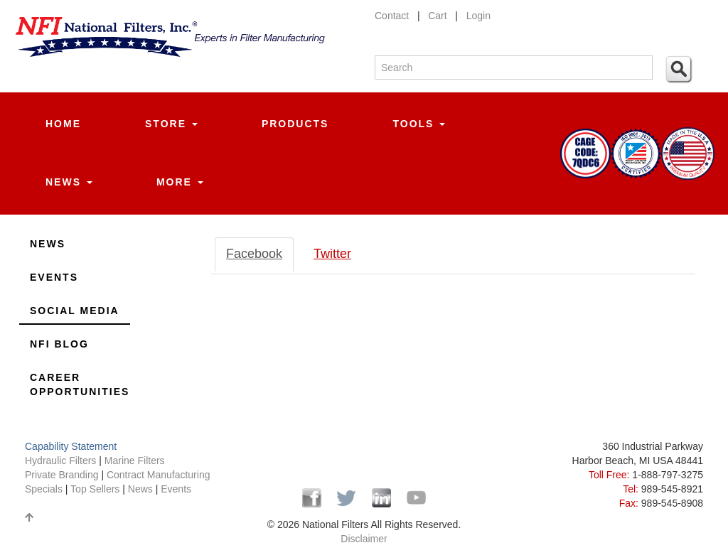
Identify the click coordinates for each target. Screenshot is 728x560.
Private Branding (63, 475)
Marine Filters (135, 461)
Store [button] (171, 124)
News (48, 244)
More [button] (180, 182)
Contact (392, 16)
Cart (437, 16)
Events (54, 277)
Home (63, 124)
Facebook (254, 254)
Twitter (332, 254)
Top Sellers (95, 489)
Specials (45, 489)
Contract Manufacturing (159, 475)
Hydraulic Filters (60, 461)
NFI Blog (59, 344)
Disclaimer (364, 539)
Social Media (75, 311)
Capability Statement (71, 446)
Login (478, 16)
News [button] (69, 182)
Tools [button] (419, 124)
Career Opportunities (80, 384)
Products (295, 124)
